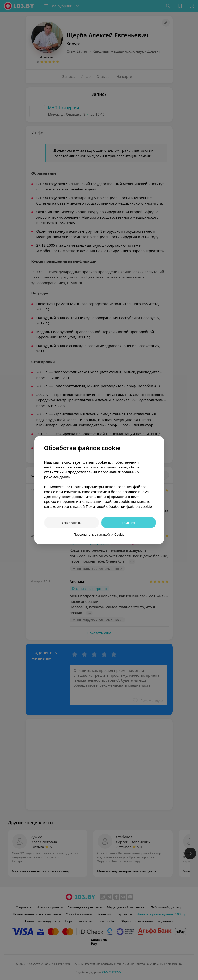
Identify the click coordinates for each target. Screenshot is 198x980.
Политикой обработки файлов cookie (119, 506)
